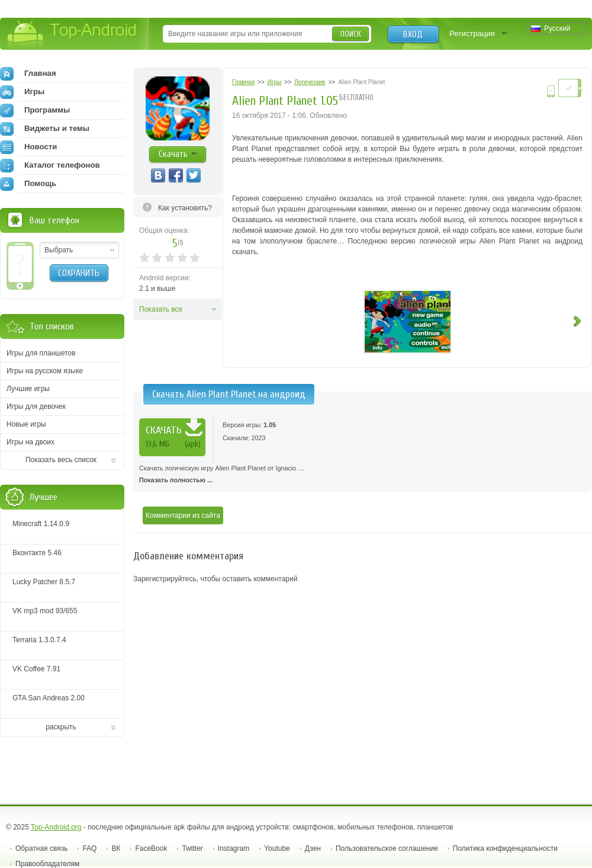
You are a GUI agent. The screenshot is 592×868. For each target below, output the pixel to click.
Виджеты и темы (45, 129)
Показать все (161, 309)
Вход (413, 34)
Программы (35, 110)
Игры (22, 92)
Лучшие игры (28, 389)
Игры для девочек (36, 406)
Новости (28, 147)
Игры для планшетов (41, 353)
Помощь (28, 184)
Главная (28, 73)
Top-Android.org (56, 827)
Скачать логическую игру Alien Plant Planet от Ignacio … (363, 475)
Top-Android (73, 35)
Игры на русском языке (45, 371)
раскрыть (61, 727)
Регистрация (472, 33)
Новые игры (26, 424)
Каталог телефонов (50, 165)
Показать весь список (61, 460)
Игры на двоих (30, 442)
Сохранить (79, 273)
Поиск (351, 34)
